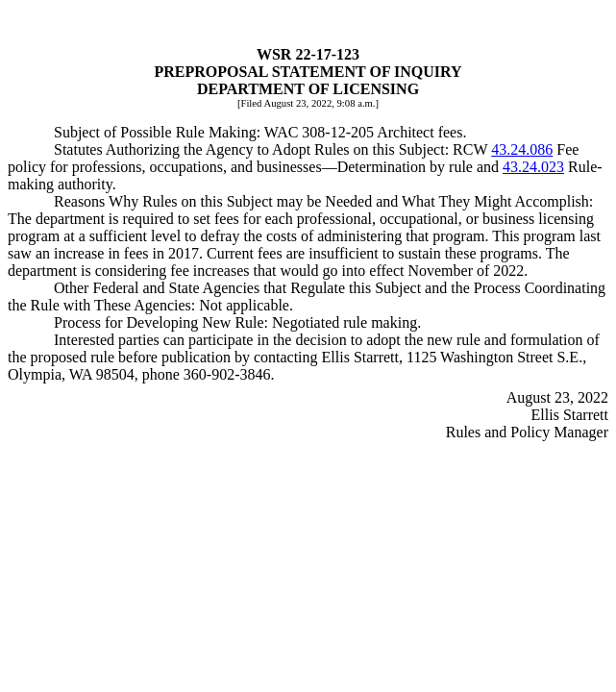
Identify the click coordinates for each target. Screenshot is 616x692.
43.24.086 (522, 149)
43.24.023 (533, 167)
